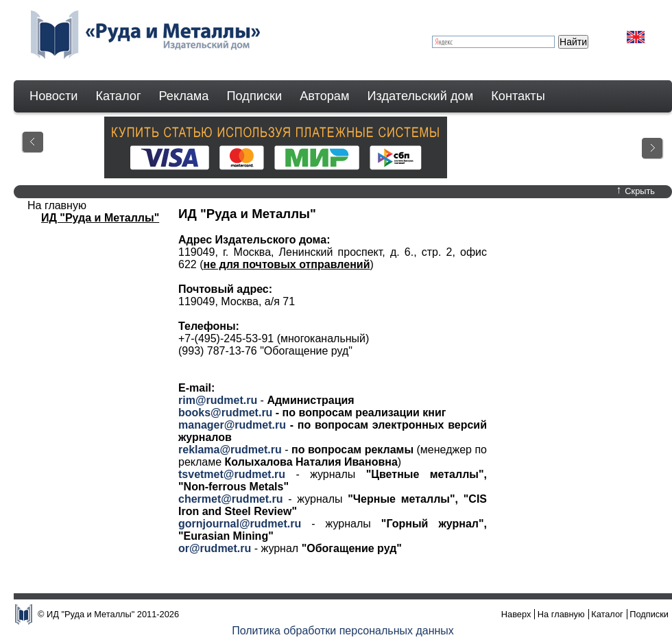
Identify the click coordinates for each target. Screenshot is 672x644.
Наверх (516, 614)
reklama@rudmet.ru (230, 450)
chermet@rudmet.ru (231, 499)
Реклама (184, 96)
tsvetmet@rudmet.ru (232, 474)
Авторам (324, 96)
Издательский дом (421, 96)
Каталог (118, 96)
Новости (53, 96)
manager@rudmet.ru (232, 425)
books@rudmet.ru (225, 413)
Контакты (518, 96)
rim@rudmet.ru (218, 400)
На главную (561, 614)
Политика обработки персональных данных (343, 631)
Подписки (255, 96)
